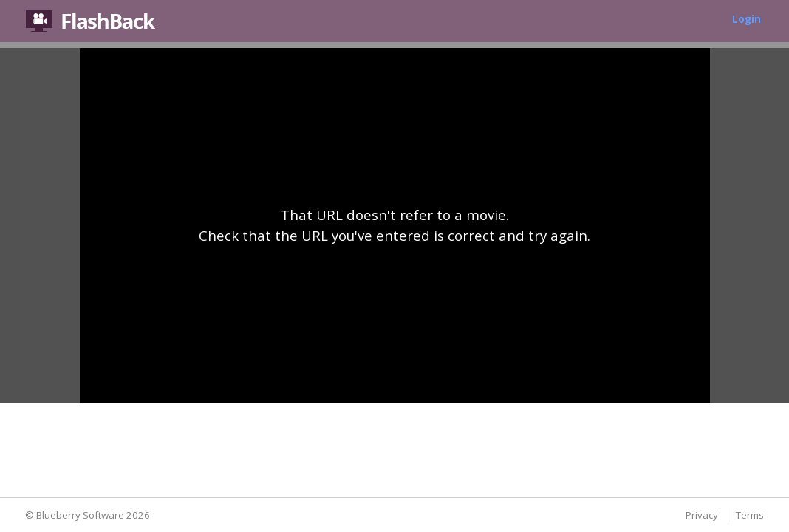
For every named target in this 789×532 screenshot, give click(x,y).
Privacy (702, 515)
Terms (750, 515)
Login (747, 19)
